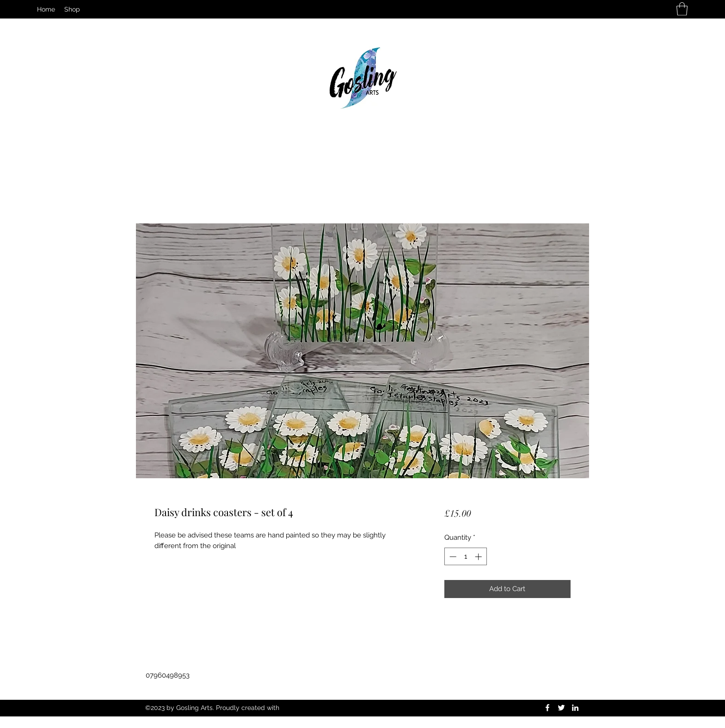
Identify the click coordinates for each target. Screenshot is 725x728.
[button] (682, 9)
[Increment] (479, 557)
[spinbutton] (465, 557)
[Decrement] (452, 557)
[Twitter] (561, 708)
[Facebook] (547, 708)
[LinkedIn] (575, 708)
